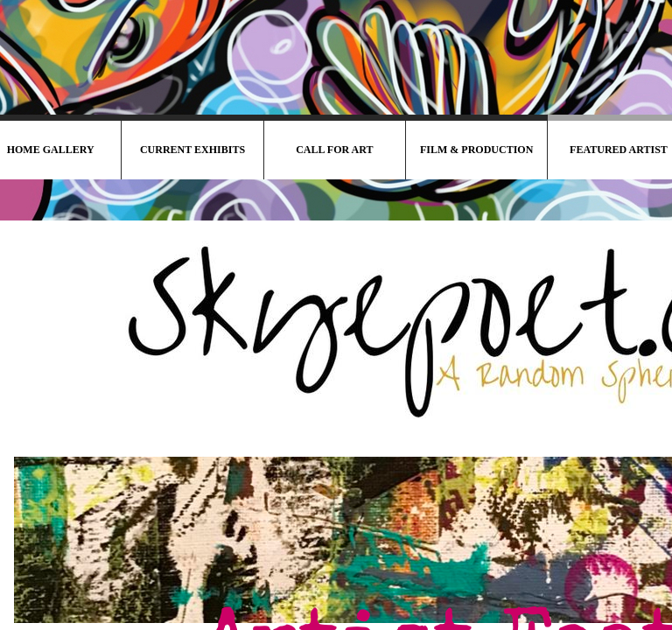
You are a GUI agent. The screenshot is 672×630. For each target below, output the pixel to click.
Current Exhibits (192, 150)
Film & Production (476, 150)
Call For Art (334, 150)
